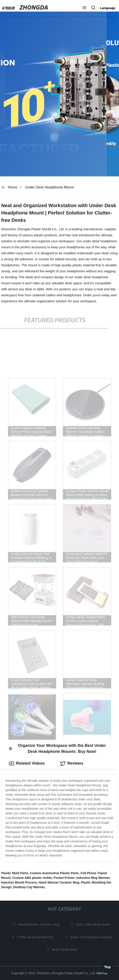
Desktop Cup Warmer (29, 887)
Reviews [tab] (72, 764)
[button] (84, 8)
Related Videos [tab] (27, 764)
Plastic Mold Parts (15, 873)
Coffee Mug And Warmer (36, 937)
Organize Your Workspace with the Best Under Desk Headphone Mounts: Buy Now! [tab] (57, 749)
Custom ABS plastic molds (32, 878)
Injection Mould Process (19, 882)
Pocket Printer (64, 878)
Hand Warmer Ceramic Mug (59, 882)
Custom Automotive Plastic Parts (54, 873)
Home (13, 187)
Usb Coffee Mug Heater (94, 924)
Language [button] (108, 8)
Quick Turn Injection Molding (91, 937)
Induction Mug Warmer (93, 878)
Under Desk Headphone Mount (49, 187)
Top (107, 967)
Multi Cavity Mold (65, 949)
